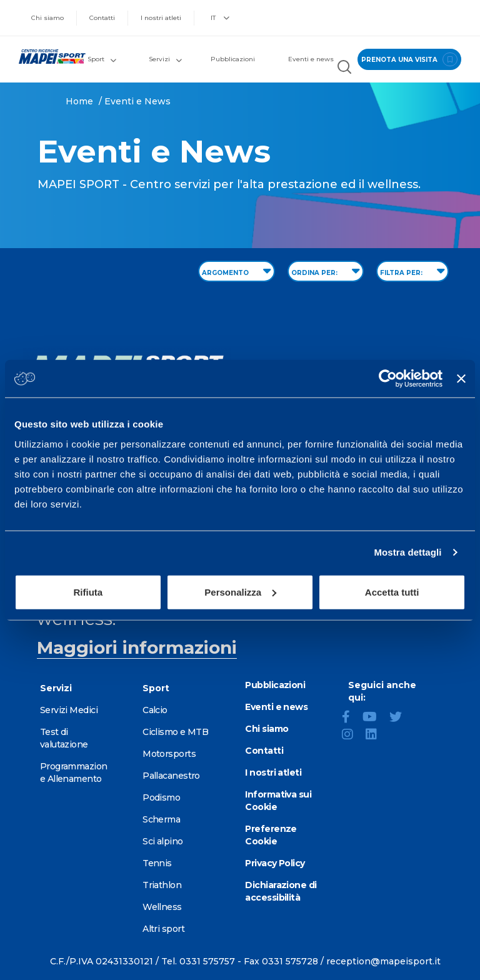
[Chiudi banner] (461, 379)
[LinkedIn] (376, 736)
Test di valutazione (64, 738)
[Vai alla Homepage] (47, 57)
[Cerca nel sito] (344, 68)
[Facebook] (351, 718)
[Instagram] (352, 736)
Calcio (155, 710)
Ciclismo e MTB (175, 732)
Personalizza (240, 592)
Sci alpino (162, 841)
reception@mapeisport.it (383, 961)
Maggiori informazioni (137, 647)
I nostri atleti (161, 18)
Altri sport (163, 929)
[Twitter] (401, 718)
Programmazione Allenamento (74, 772)
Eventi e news (311, 59)
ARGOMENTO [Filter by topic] (237, 271)
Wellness (162, 907)
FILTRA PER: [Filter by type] (412, 271)
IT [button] (220, 18)
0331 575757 (207, 961)
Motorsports (169, 754)
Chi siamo (47, 18)
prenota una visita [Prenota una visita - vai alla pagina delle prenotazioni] (409, 59)
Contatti (102, 18)
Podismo (161, 797)
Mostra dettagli (407, 552)
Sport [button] (102, 59)
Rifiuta (88, 592)
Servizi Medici (69, 710)
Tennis (157, 863)
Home (79, 101)
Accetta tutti (392, 592)
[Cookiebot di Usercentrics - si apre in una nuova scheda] (388, 379)
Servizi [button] (165, 59)
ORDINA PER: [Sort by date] (326, 271)
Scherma (161, 819)
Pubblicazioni (233, 59)
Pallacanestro (171, 776)
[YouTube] (375, 718)
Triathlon (162, 885)
